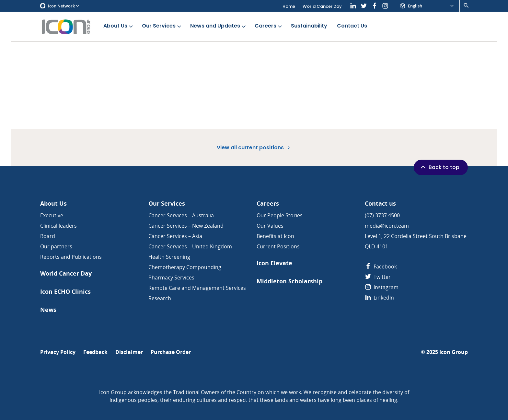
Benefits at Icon (275, 236)
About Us (119, 26)
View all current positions (254, 148)
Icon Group (454, 352)
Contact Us (352, 26)
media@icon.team (387, 226)
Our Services (162, 26)
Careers (269, 26)
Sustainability (309, 26)
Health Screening (169, 257)
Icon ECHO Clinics (65, 292)
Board (48, 236)
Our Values (270, 226)
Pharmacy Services (171, 278)
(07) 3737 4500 (382, 215)
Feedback (95, 352)
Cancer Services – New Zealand (186, 226)
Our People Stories (280, 215)
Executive (52, 215)
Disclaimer (129, 352)
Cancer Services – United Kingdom (190, 246)
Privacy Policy (58, 352)
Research (160, 298)
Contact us (380, 204)
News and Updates (219, 26)
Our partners (56, 246)
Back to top (439, 167)
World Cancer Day (322, 6)
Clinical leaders (58, 226)
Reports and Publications (71, 257)
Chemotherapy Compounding (185, 267)
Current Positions (278, 246)
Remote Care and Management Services (197, 288)
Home (289, 6)
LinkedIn (379, 298)
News (48, 310)
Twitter (378, 277)
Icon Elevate (274, 263)
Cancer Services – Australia (181, 215)
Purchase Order (171, 352)
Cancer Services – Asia (175, 236)
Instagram (382, 287)
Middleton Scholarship (289, 281)
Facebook (381, 267)
